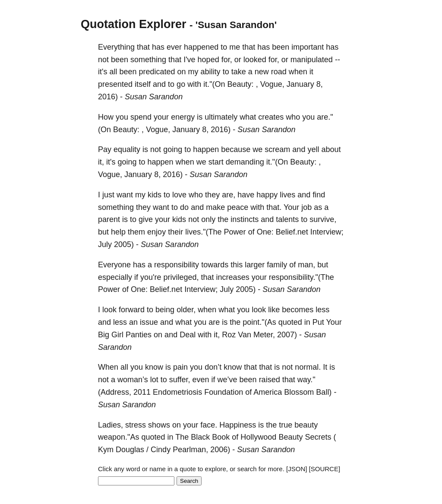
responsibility (177, 265)
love (179, 195)
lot (154, 380)
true (286, 425)
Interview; (327, 232)
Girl (117, 335)
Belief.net (292, 232)
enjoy (156, 232)
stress (136, 425)
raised (270, 380)
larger (255, 265)
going (173, 149)
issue (149, 322)
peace (238, 207)
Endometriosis (177, 392)
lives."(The (203, 232)
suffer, (180, 380)
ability (211, 72)
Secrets (318, 437)
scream (277, 149)
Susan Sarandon (154, 97)
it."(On (214, 84)
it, (101, 162)
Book (221, 437)
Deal (188, 335)
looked (255, 60)
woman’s (133, 380)
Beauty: (241, 84)
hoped (208, 60)
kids (155, 195)
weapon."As (118, 437)
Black (200, 437)
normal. (308, 367)
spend (141, 117)
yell (313, 149)
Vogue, (272, 84)
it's (103, 72)
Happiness (238, 425)
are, (229, 195)
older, (186, 310)
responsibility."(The (302, 277)
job (306, 207)
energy (183, 117)
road (279, 72)
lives (287, 195)
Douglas (130, 450)
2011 (142, 392)
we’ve (227, 380)
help (118, 232)
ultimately (221, 117)
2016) (108, 97)
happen (206, 149)
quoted (290, 322)
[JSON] (297, 469)
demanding (245, 162)
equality (127, 149)
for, (227, 60)
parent (109, 219)
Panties (139, 335)
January (300, 84)
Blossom (299, 392)
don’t (213, 367)
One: (265, 232)
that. (274, 207)
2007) (287, 335)
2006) (220, 450)
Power (235, 232)
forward (132, 310)
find (319, 195)
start (216, 162)
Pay (105, 149)
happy (267, 195)
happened (201, 47)
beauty (306, 425)
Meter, (264, 335)
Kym (106, 450)
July (105, 244)
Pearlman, (190, 450)
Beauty (290, 437)
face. (209, 425)
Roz (229, 335)
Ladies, (110, 425)
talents (287, 219)
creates (271, 117)
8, (320, 84)
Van (245, 335)
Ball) (324, 392)
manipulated (312, 60)
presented (115, 84)
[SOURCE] (325, 469)
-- (338, 60)
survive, (323, 219)
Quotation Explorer (134, 24)
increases (233, 277)
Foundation (224, 392)
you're (151, 277)
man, (306, 265)
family (277, 265)
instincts (245, 219)
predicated (157, 72)
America (268, 392)
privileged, (181, 277)
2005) (124, 244)
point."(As (259, 322)
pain (180, 367)
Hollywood (258, 437)
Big (104, 335)
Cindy (161, 450)
